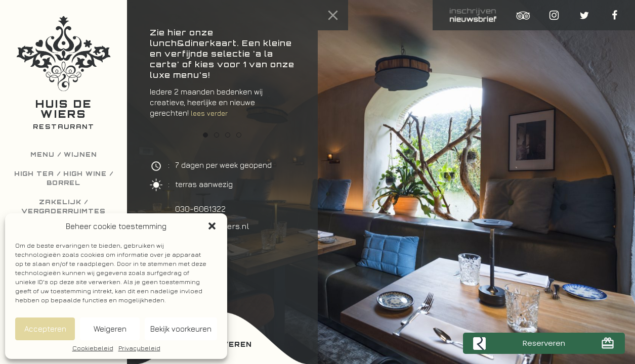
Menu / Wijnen (64, 154)
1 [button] (205, 135)
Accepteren (45, 329)
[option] (222, 78)
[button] (212, 226)
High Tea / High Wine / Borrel (64, 178)
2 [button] (217, 135)
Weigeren (110, 329)
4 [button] (239, 135)
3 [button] (228, 135)
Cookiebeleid (93, 348)
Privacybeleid (139, 348)
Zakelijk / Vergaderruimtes (63, 207)
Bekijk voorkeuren (181, 329)
